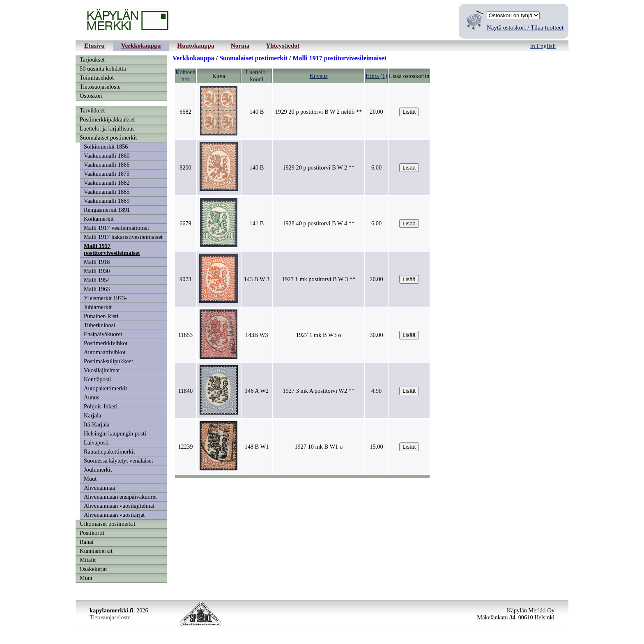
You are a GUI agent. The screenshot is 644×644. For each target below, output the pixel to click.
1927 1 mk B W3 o (319, 335)
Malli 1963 (97, 289)
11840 (185, 391)
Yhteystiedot (283, 45)
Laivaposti (96, 442)
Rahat (87, 542)
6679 (185, 223)
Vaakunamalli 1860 (107, 156)
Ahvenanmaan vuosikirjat (114, 515)
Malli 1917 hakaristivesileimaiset (123, 237)
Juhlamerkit (98, 307)
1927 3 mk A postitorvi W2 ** (319, 391)
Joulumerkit (98, 470)
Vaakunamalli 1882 (107, 183)
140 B (256, 112)
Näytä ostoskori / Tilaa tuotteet (525, 27)
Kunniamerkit (96, 551)
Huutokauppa (195, 45)
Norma (240, 45)
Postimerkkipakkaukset (107, 119)
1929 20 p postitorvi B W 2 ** (319, 167)
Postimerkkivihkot (106, 343)
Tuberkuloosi (99, 325)
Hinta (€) (376, 76)
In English (543, 46)
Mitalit (88, 560)
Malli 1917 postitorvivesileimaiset (112, 249)
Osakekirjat (93, 569)
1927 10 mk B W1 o (319, 447)
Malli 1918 (97, 262)
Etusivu (94, 45)
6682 (185, 112)
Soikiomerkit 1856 (106, 147)
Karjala (92, 415)
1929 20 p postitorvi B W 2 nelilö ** (319, 112)
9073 (185, 279)
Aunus (92, 397)
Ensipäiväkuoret (103, 334)
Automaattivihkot (105, 352)
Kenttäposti (97, 379)
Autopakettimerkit (106, 388)
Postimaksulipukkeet (108, 361)
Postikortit (92, 533)
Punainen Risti (101, 316)
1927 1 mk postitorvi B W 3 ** (319, 279)
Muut (90, 479)
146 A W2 (257, 391)
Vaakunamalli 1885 (107, 192)
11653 (185, 335)
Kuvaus (319, 76)
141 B (256, 223)
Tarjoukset (92, 60)
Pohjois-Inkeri (101, 406)
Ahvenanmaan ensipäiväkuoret (120, 497)
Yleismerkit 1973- (105, 298)
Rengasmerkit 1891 (107, 210)
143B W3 (256, 335)
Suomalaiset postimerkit (108, 138)
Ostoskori (91, 96)
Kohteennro (185, 76)
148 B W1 (256, 447)
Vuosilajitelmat (102, 370)
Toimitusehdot (97, 78)
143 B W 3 (257, 279)
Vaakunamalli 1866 (107, 165)
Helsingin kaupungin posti (115, 433)
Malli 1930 (97, 271)
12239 (185, 447)
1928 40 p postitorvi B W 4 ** (319, 223)
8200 (185, 167)
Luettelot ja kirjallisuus (107, 128)
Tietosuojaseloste (100, 87)
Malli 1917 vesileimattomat (116, 228)
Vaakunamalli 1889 (107, 201)
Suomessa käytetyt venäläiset (118, 461)
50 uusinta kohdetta (103, 69)
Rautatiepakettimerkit (109, 451)
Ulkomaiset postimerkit (108, 524)
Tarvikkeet (92, 110)
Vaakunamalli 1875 (107, 174)
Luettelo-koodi (257, 76)
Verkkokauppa (141, 45)
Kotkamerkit (99, 219)
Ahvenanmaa (99, 488)
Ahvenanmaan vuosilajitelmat (119, 506)
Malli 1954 (97, 280)
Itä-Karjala (97, 424)
